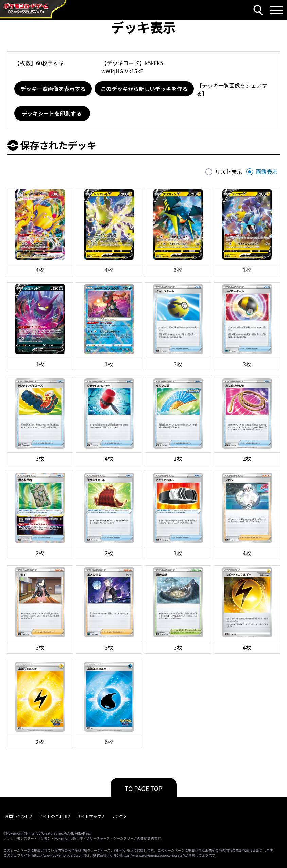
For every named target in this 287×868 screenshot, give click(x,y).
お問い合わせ (17, 816)
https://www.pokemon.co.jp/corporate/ (153, 855)
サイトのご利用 (53, 816)
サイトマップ (89, 816)
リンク (117, 816)
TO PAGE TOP (144, 788)
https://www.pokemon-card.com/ (58, 855)
